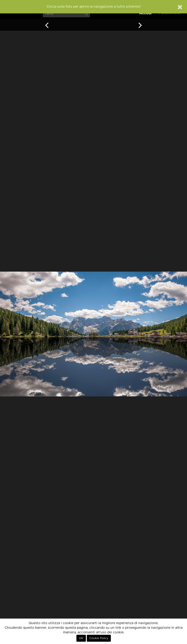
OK (81, 638)
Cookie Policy (99, 638)
